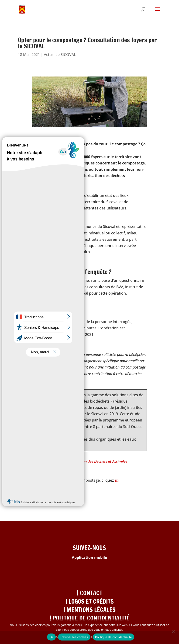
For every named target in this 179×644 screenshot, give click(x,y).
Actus (49, 55)
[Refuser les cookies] (173, 632)
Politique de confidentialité (114, 637)
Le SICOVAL (66, 55)
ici (117, 480)
